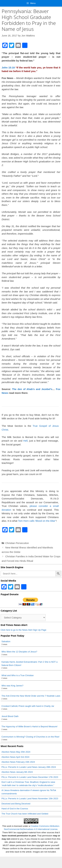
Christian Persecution (17, 543)
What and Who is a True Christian (18, 675)
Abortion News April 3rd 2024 (15, 757)
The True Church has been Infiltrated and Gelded (25, 814)
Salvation (6, 641)
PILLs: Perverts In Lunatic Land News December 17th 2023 (30, 777)
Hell (25, 441)
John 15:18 (8, 67)
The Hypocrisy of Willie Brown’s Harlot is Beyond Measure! (30, 726)
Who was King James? (12, 686)
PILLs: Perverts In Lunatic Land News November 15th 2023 (30, 799)
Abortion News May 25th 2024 (16, 752)
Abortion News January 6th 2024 (17, 772)
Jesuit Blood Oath (10, 716)
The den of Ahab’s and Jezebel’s (32, 389)
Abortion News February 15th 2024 (18, 762)
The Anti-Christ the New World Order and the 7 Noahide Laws (31, 696)
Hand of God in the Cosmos (15, 809)
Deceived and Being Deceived (16, 804)
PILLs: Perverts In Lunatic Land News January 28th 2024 (29, 767)
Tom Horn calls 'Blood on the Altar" (37, 521)
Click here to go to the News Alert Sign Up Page (23, 630)
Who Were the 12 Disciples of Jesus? (19, 652)
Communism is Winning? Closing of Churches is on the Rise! (30, 737)
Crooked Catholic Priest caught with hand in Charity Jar (28, 706)
